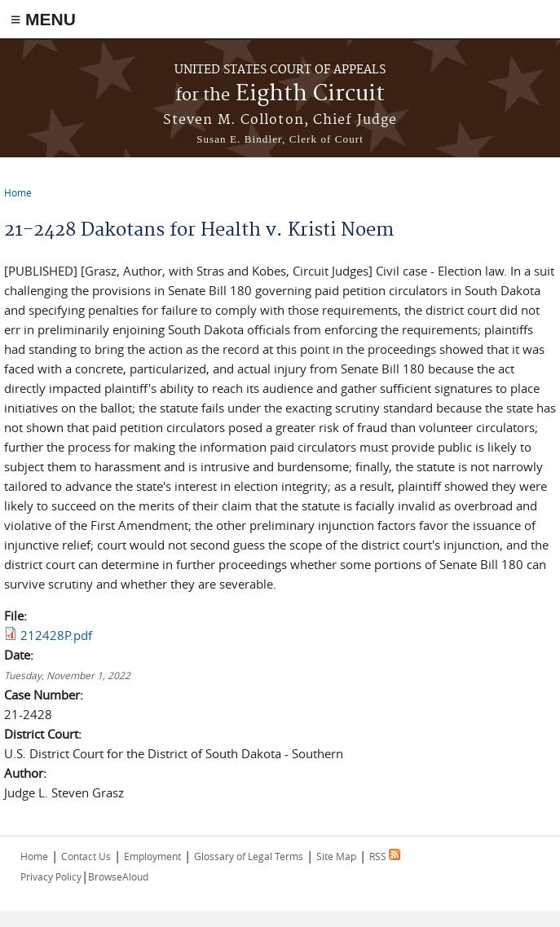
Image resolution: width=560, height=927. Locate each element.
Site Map (336, 856)
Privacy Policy (51, 876)
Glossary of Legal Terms (249, 856)
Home (18, 192)
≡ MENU (43, 19)
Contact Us (86, 856)
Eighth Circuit (280, 94)
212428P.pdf (56, 635)
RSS (385, 856)
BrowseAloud (118, 876)
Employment (152, 856)
